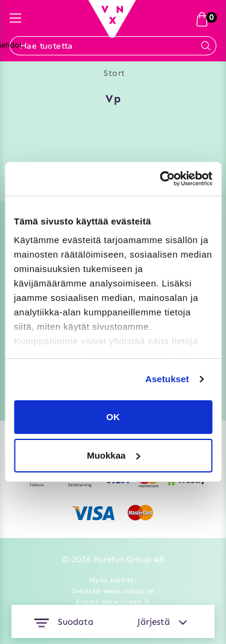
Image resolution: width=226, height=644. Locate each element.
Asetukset (167, 379)
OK (113, 417)
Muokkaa (113, 455)
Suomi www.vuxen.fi (113, 602)
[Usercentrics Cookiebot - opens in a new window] (161, 179)
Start (115, 73)
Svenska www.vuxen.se (113, 591)
